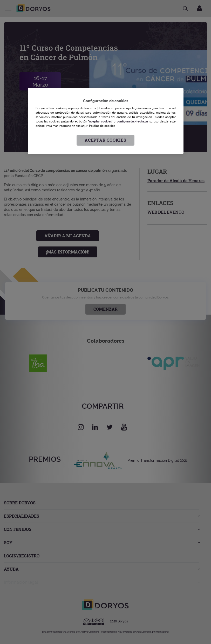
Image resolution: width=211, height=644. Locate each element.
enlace (40, 126)
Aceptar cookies (105, 140)
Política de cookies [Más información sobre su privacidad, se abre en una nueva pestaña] (102, 126)
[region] (106, 121)
